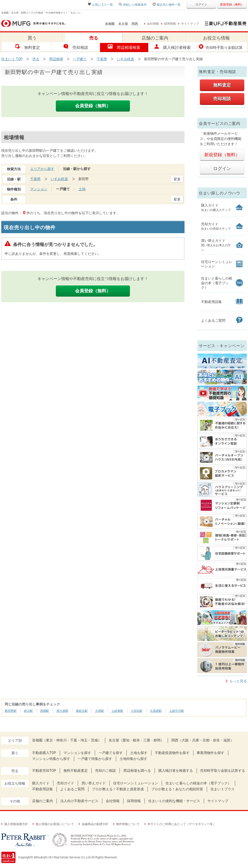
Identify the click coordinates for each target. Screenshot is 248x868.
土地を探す (139, 753)
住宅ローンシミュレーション (136, 783)
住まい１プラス (223, 789)
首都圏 (110, 24)
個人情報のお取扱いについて (53, 824)
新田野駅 (11, 711)
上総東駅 (117, 711)
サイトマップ (189, 24)
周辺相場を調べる (137, 771)
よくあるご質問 (72, 789)
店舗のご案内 (42, 801)
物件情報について (126, 824)
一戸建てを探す (111, 753)
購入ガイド (41, 783)
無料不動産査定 (76, 771)
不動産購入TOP (44, 753)
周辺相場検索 (124, 47)
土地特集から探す (133, 759)
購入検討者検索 (172, 47)
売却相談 (76, 47)
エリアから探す (42, 169)
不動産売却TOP (44, 771)
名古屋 (123, 24)
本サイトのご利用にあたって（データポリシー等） (180, 824)
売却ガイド (65, 783)
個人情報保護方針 (15, 824)
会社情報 (152, 24)
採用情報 (169, 24)
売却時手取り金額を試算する (223, 771)
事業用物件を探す (210, 753)
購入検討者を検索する (176, 771)
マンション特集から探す (51, 759)
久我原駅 (156, 711)
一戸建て (63, 189)
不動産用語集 (42, 789)
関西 (135, 24)
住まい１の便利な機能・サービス (174, 801)
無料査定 (28, 47)
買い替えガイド (94, 783)
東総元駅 (82, 711)
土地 (82, 189)
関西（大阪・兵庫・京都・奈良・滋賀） (203, 740)
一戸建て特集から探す (95, 759)
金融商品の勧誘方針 (94, 824)
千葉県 (35, 179)
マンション (39, 189)
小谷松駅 (137, 711)
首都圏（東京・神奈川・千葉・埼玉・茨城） (67, 740)
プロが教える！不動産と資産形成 (118, 789)
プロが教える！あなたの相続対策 (177, 789)
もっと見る (238, 681)
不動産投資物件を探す (172, 753)
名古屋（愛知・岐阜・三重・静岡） (136, 740)
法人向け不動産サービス (79, 801)
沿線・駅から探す (77, 169)
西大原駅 (62, 711)
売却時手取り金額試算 (221, 47)
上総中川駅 (177, 711)
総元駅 (28, 711)
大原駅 (100, 711)
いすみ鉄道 (59, 179)
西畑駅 (45, 711)
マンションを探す (77, 753)
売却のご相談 (105, 771)
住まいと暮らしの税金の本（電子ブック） (198, 783)
